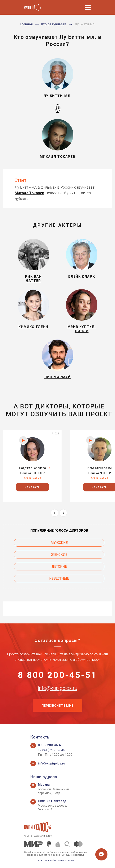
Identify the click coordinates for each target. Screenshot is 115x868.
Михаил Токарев (29, 193)
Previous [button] (55, 513)
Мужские (59, 543)
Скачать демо (32, 478)
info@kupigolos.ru (58, 688)
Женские (59, 555)
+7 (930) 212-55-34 (51, 750)
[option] (32, 466)
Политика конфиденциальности (55, 860)
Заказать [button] (32, 487)
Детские (59, 567)
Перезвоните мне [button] (58, 706)
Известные (59, 578)
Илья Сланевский (100, 468)
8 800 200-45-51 (57, 675)
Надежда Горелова (33, 468)
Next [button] (63, 513)
